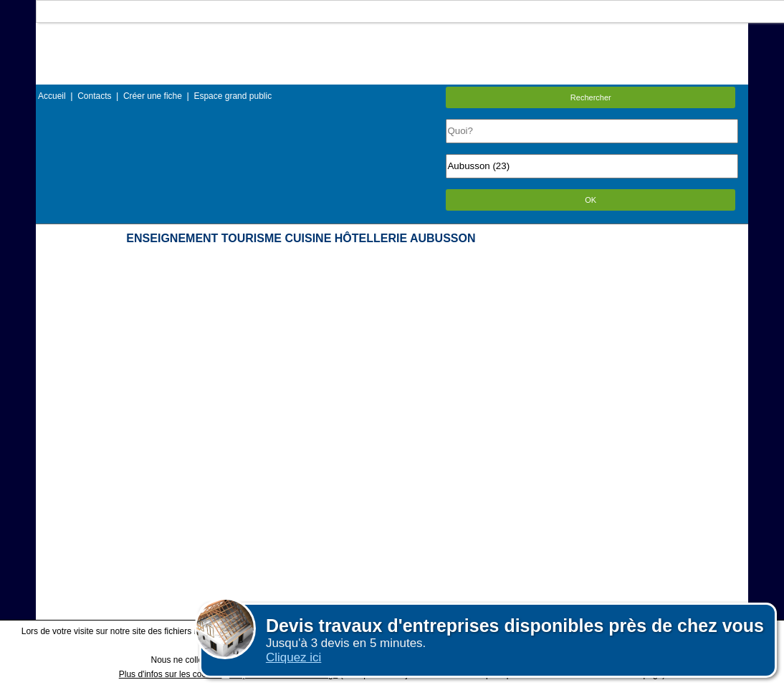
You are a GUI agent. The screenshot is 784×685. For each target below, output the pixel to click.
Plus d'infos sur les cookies (171, 674)
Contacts (94, 96)
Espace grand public (233, 96)
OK (591, 200)
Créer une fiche (153, 96)
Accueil (52, 96)
